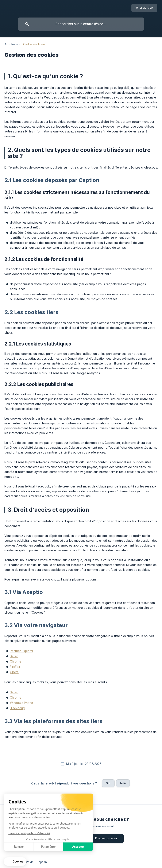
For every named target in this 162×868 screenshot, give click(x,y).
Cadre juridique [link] (34, 44)
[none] (144, 8)
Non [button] (123, 783)
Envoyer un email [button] (107, 838)
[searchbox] (81, 24)
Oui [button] (108, 783)
